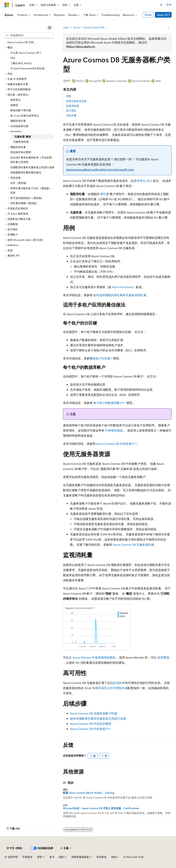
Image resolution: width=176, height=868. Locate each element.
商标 (114, 857)
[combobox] (29, 35)
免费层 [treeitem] (14, 105)
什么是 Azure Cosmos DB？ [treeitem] (26, 53)
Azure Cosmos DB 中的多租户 (115, 444)
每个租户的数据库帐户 (108, 403)
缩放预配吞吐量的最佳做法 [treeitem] (26, 172)
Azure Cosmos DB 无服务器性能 (133, 544)
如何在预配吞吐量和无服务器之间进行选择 (98, 718)
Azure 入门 (163, 15)
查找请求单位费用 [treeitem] (21, 152)
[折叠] (50, 28)
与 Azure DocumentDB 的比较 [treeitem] (27, 68)
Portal (148, 15)
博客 (40, 857)
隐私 (62, 857)
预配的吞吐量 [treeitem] (18, 121)
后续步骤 (71, 115)
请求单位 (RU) (143, 181)
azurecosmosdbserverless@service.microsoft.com (100, 169)
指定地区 (116, 683)
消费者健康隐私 (80, 857)
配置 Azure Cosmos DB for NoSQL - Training (89, 793)
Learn (66, 27)
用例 (69, 96)
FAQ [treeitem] (13, 58)
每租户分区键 (101, 358)
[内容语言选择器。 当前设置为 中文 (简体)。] (15, 848)
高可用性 (71, 111)
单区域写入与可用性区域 (111, 688)
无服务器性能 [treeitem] (21, 142)
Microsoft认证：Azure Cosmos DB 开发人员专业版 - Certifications (101, 808)
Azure (76, 27)
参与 (52, 857)
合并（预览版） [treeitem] (19, 183)
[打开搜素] (161, 5)
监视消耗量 (72, 106)
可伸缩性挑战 (114, 430)
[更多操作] (168, 28)
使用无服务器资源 (76, 101)
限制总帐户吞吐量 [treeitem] (21, 110)
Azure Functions (122, 287)
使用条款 (102, 857)
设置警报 (163, 657)
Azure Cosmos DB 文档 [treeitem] (20, 42)
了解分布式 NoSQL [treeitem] (21, 63)
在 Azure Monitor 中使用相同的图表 (92, 657)
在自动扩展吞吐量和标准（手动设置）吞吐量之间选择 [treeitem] (32, 160)
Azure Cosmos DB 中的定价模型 (91, 724)
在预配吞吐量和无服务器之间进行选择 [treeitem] (32, 167)
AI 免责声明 (11, 857)
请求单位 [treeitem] (15, 100)
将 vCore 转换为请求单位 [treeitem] (25, 116)
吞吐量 (105, 194)
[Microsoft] (7, 5)
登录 (169, 5)
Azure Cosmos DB (94, 27)
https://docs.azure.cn (80, 46)
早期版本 (27, 857)
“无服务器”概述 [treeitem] (22, 137)
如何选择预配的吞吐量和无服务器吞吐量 (120, 295)
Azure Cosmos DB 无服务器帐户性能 (94, 713)
